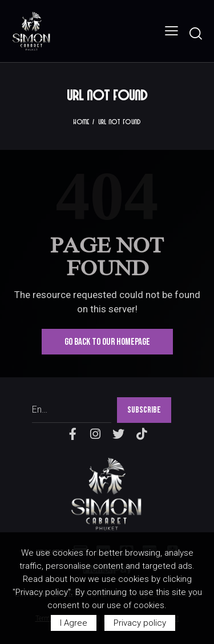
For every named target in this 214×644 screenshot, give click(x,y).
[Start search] (195, 33)
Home (81, 121)
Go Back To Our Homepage (107, 342)
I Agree (74, 623)
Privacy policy (140, 623)
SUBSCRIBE (144, 410)
